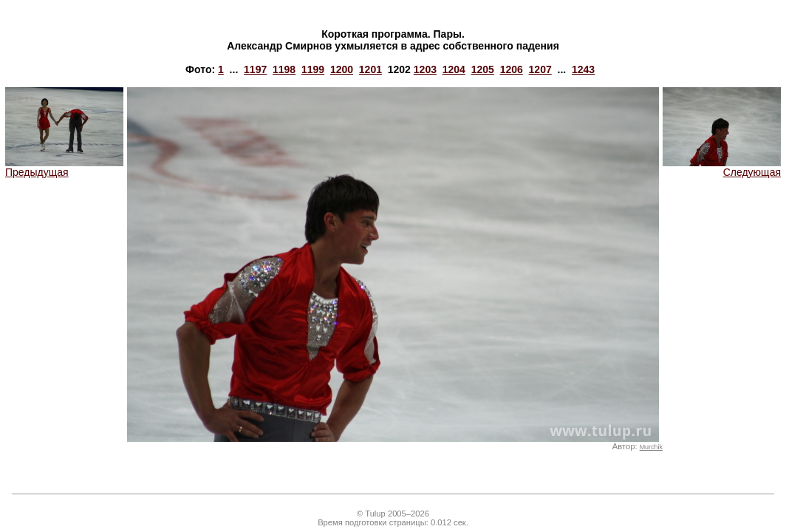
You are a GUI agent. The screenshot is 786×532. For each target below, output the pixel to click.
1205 (483, 69)
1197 (255, 69)
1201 (370, 69)
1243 (583, 69)
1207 (540, 69)
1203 (425, 69)
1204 (454, 69)
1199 (313, 69)
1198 (284, 69)
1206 (512, 69)
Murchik (651, 447)
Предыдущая (64, 167)
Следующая (722, 167)
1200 (342, 69)
